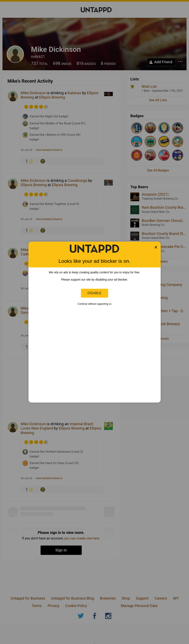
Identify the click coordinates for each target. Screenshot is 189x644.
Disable (95, 293)
